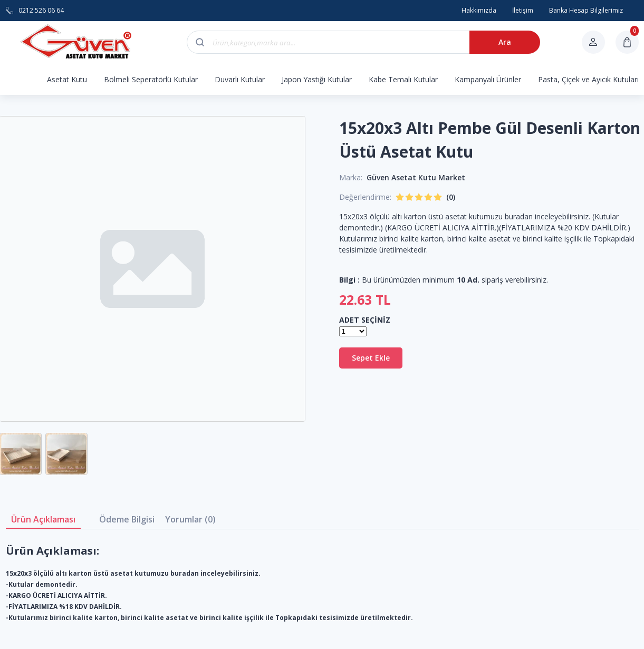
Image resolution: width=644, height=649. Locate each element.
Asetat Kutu (67, 79)
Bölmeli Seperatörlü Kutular (151, 79)
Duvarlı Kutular (240, 79)
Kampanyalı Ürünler (488, 79)
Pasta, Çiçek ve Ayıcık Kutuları (588, 79)
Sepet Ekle (371, 358)
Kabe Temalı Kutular (403, 79)
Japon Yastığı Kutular (317, 79)
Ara (505, 42)
